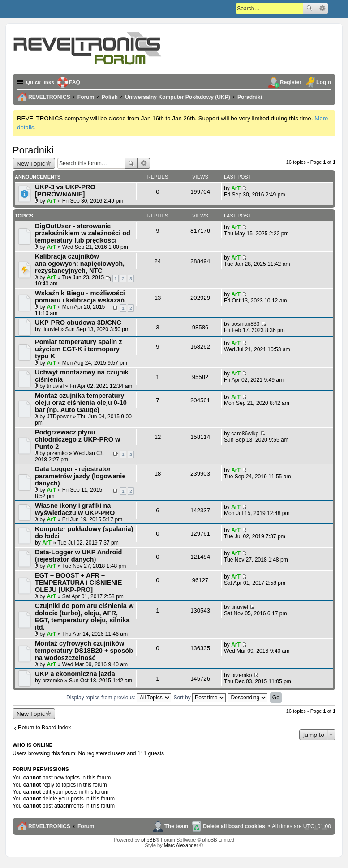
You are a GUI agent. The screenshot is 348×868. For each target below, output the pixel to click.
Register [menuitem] (291, 82)
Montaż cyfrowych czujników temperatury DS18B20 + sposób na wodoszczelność (84, 651)
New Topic (31, 163)
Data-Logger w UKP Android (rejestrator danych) (78, 556)
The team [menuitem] (176, 826)
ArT (52, 201)
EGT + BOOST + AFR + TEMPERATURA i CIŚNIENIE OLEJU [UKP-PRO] (78, 583)
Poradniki (33, 150)
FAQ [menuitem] (75, 82)
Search (309, 9)
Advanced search (322, 9)
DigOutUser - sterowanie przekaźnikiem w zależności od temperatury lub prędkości (83, 233)
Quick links (41, 82)
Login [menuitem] (324, 82)
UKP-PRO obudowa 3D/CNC (78, 323)
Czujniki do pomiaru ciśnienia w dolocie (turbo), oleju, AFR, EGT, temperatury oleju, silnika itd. (84, 617)
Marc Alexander (181, 845)
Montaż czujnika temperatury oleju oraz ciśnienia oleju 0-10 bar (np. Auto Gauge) (81, 403)
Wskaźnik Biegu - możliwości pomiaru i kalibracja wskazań (80, 297)
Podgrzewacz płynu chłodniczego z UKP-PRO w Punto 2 (77, 439)
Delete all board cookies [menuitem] (234, 826)
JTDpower (59, 417)
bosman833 (245, 324)
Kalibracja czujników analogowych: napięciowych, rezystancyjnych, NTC (80, 264)
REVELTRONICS (49, 826)
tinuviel (51, 329)
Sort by (200, 698)
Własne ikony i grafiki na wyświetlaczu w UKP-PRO (75, 509)
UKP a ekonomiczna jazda (75, 674)
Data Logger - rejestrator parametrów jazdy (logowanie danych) (80, 476)
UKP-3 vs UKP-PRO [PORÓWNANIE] (65, 191)
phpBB (148, 840)
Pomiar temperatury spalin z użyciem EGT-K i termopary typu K (78, 349)
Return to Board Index (44, 728)
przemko (57, 453)
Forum (86, 826)
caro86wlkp (245, 434)
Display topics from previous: (119, 698)
